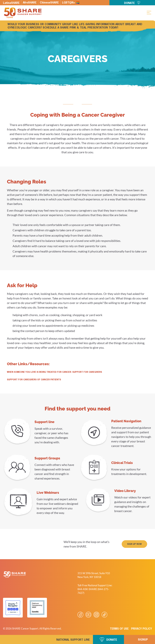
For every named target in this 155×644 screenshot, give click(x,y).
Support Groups (47, 458)
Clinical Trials (122, 463)
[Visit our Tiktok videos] (104, 615)
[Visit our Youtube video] (88, 615)
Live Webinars (48, 493)
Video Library (125, 491)
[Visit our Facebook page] (80, 615)
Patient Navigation (126, 421)
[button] (149, 12)
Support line (44, 422)
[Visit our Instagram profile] (96, 615)
